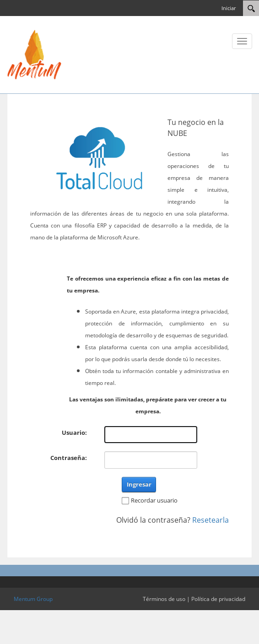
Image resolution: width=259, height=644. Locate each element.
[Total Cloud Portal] (34, 54)
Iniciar (229, 8)
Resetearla (210, 520)
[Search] (251, 8)
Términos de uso (164, 599)
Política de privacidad (218, 599)
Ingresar (139, 484)
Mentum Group (33, 599)
